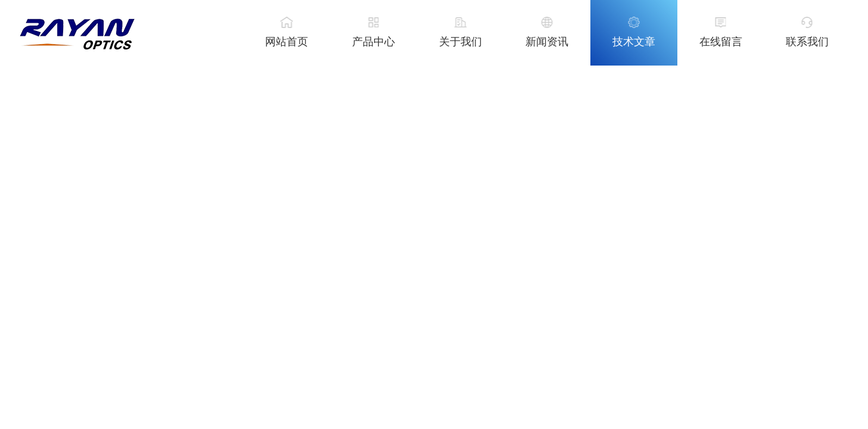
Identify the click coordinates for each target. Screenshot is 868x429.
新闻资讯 (547, 42)
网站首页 (287, 42)
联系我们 (807, 42)
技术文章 (634, 42)
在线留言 (721, 42)
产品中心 (374, 42)
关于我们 (461, 42)
